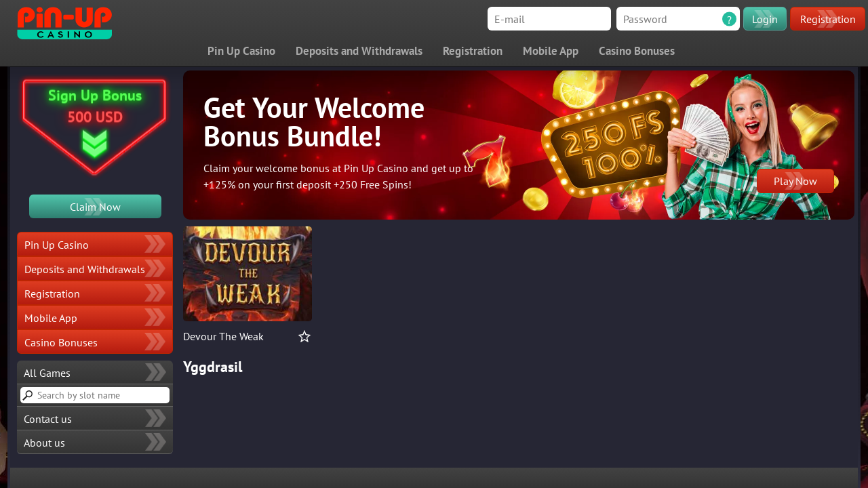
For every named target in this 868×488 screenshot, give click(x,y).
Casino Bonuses (637, 51)
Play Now (795, 181)
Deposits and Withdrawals (359, 51)
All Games (47, 373)
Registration (828, 19)
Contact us (48, 419)
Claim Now (95, 207)
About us (44, 443)
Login (765, 19)
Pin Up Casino (241, 51)
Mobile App (551, 51)
